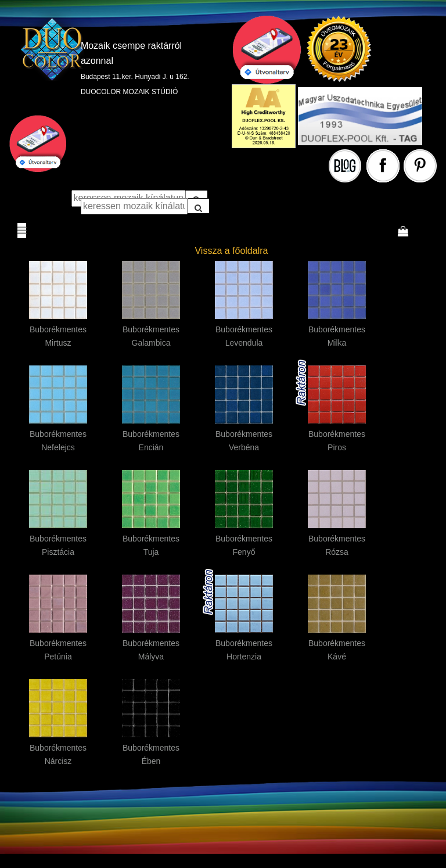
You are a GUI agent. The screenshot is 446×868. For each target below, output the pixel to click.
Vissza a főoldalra (231, 251)
